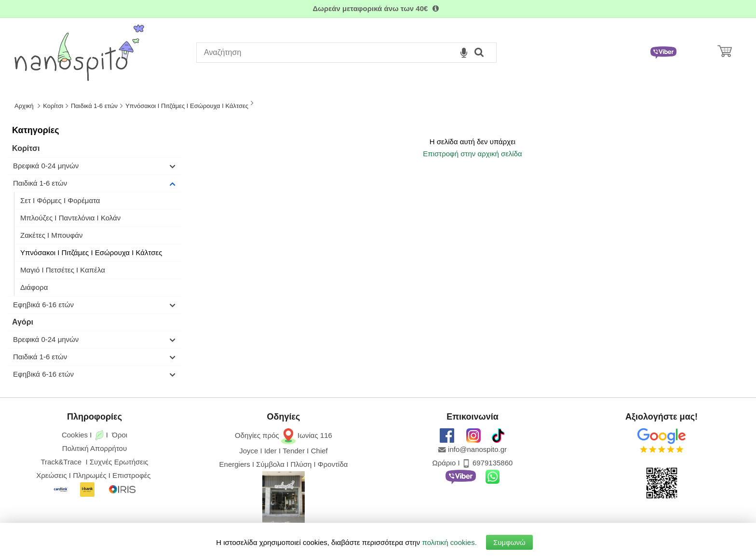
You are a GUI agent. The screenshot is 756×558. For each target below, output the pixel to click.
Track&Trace (63, 462)
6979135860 (493, 463)
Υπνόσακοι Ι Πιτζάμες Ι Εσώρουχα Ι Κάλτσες (91, 252)
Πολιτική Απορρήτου (94, 448)
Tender (294, 451)
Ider (270, 451)
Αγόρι (23, 322)
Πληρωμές (89, 475)
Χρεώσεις (51, 475)
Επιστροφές (131, 475)
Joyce (249, 451)
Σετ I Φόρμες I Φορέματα (60, 200)
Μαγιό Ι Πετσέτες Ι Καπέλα (63, 270)
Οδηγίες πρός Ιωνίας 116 (283, 435)
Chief (319, 451)
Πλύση (301, 464)
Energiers (235, 464)
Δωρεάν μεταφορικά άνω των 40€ (378, 8)
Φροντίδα (333, 464)
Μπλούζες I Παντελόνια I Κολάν (70, 218)
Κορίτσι (26, 148)
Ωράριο (444, 463)
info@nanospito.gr (477, 449)
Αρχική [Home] (24, 106)
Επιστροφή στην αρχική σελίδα (472, 154)
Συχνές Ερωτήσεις (119, 462)
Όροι (120, 435)
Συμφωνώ (509, 542)
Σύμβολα (270, 464)
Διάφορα (34, 287)
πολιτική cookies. (450, 542)
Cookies (75, 435)
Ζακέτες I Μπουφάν (51, 235)
